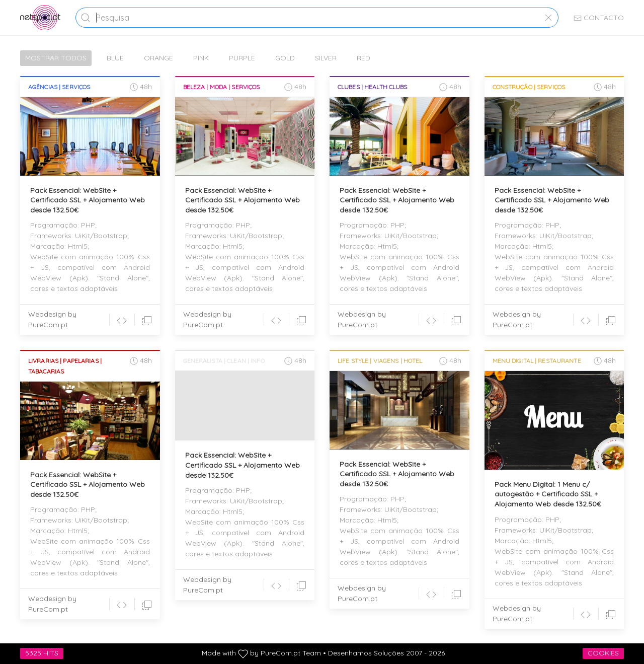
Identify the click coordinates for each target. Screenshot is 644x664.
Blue (115, 58)
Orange (158, 58)
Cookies (603, 653)
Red (364, 58)
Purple (242, 58)
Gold (285, 58)
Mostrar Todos (56, 58)
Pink (201, 58)
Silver (326, 58)
